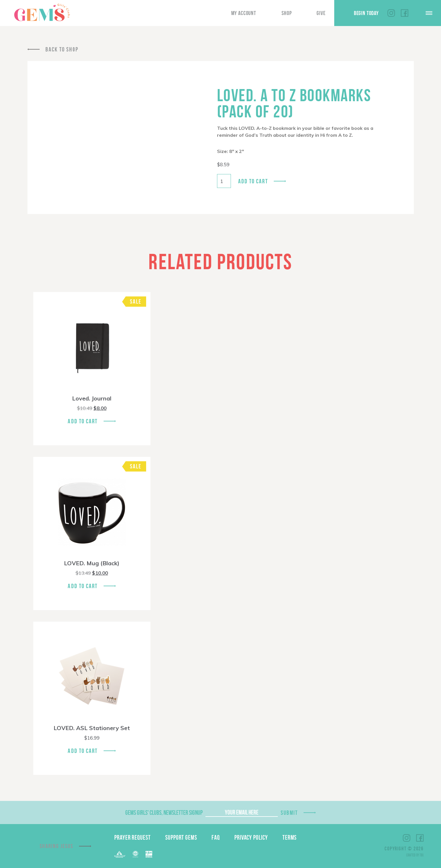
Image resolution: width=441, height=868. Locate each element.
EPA (149, 854)
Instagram (391, 13)
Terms (290, 837)
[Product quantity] (224, 181)
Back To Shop (62, 49)
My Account (244, 13)
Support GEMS (181, 837)
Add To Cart (83, 421)
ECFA (135, 854)
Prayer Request (133, 837)
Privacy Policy (251, 837)
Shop (287, 13)
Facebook (405, 13)
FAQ (216, 837)
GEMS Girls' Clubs (42, 12)
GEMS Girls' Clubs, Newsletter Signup (164, 812)
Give (321, 13)
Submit (289, 813)
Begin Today (366, 13)
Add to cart (253, 181)
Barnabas (120, 854)
